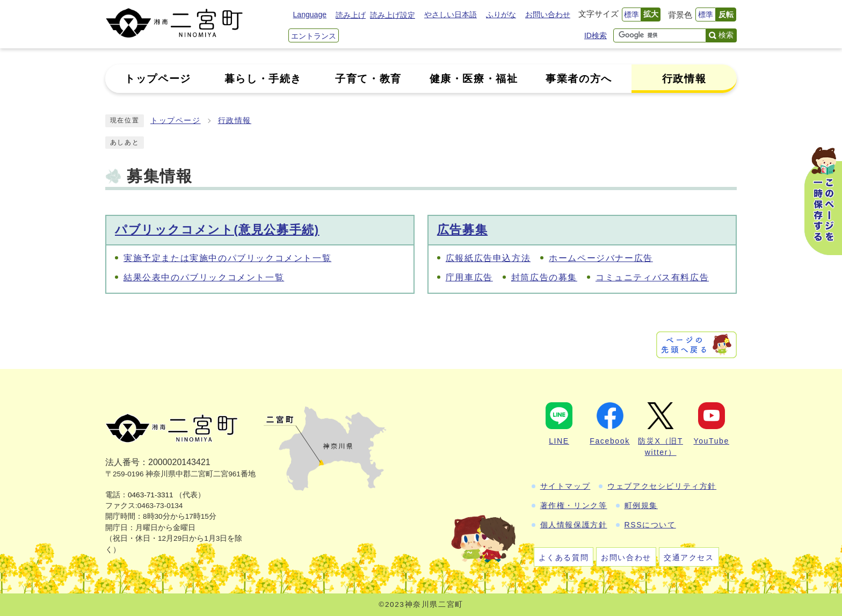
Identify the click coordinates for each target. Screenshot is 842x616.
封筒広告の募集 (544, 277)
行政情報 (235, 121)
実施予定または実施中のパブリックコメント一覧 (227, 258)
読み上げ (351, 15)
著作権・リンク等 (574, 505)
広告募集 (462, 230)
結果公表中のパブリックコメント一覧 (204, 277)
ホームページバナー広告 (601, 258)
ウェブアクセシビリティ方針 (662, 486)
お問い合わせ (548, 15)
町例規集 (641, 505)
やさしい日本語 (451, 15)
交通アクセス (689, 557)
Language (310, 15)
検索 (726, 35)
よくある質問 (564, 557)
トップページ (176, 121)
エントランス (314, 36)
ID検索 (596, 35)
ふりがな (501, 15)
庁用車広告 (469, 277)
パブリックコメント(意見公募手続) (217, 230)
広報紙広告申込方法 (488, 258)
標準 (631, 15)
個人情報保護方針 (574, 525)
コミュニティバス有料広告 (652, 277)
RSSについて (650, 525)
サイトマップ (565, 486)
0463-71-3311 (151, 495)
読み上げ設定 (393, 15)
